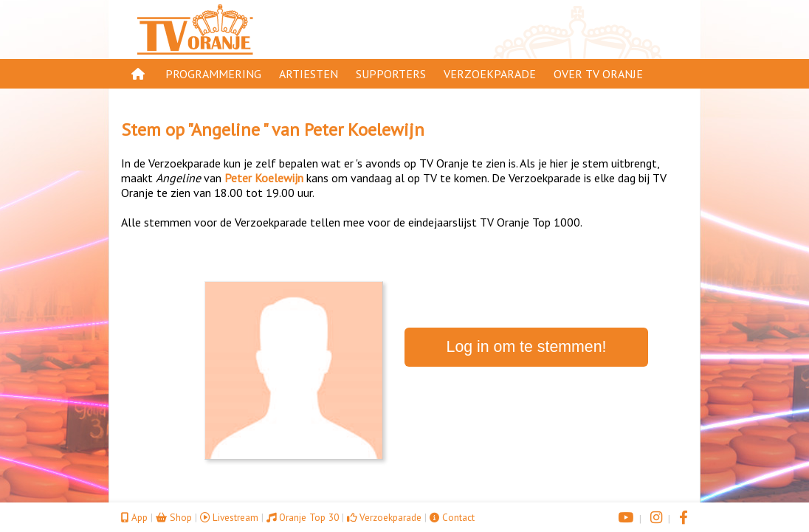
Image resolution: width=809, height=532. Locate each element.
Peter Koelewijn (364, 129)
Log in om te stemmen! (527, 347)
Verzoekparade (490, 74)
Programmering (213, 74)
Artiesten (309, 74)
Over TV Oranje (598, 74)
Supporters (391, 74)
